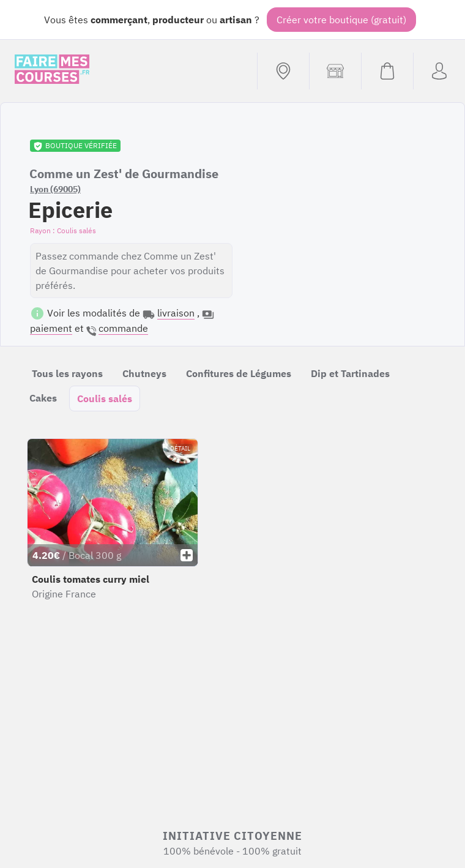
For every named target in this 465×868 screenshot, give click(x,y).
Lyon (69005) (55, 189)
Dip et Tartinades (350, 373)
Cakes (43, 398)
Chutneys (144, 373)
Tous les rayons (67, 373)
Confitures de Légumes (239, 373)
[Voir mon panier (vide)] (387, 71)
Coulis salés (105, 398)
